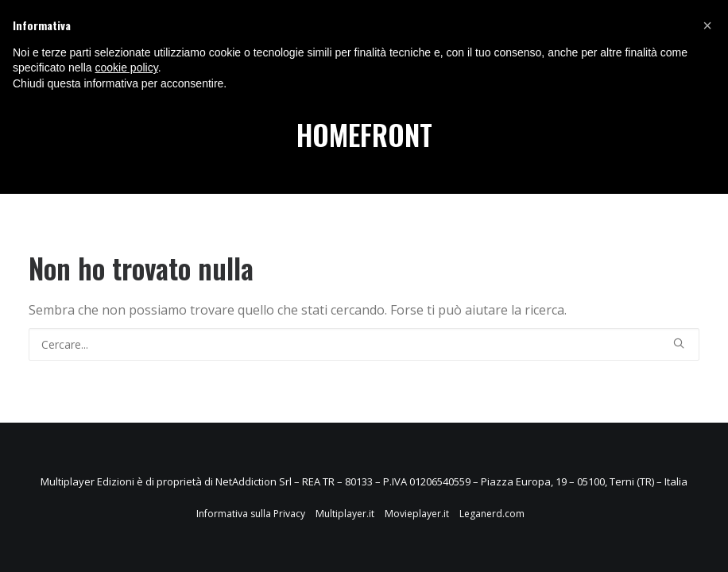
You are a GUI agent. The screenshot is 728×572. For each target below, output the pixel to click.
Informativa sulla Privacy (251, 514)
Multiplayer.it (345, 514)
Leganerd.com (492, 514)
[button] (707, 25)
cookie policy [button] (127, 68)
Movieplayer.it (417, 514)
